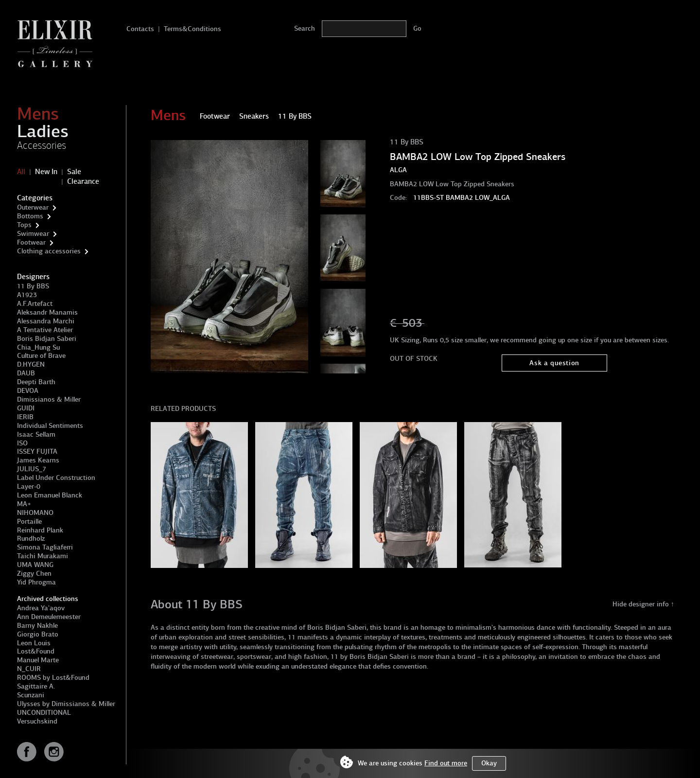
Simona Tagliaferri (45, 547)
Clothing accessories (49, 251)
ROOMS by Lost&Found (53, 678)
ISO (22, 443)
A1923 (27, 295)
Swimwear (33, 234)
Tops (24, 225)
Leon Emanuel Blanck (50, 495)
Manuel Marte (38, 660)
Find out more (446, 763)
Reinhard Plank (40, 530)
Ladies (43, 131)
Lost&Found (36, 651)
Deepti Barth (36, 382)
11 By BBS (33, 286)
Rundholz (31, 539)
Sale (74, 172)
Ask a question (554, 363)
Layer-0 (29, 486)
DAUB (26, 373)
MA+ (24, 504)
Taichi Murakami (43, 556)
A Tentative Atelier (45, 330)
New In (46, 172)
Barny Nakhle (37, 626)
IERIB (25, 417)
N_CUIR (29, 669)
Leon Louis (34, 643)
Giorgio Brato (38, 634)
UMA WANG (35, 565)
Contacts (140, 29)
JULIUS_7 (32, 469)
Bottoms (30, 216)
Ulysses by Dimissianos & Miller (66, 704)
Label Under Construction (56, 478)
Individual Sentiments (50, 426)
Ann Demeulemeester (49, 617)
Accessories (42, 145)
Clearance (83, 181)
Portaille (29, 522)
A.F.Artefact (35, 304)
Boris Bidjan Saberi (47, 339)
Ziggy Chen (34, 574)
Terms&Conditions (192, 29)
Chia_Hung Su (38, 347)
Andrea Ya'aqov (41, 608)
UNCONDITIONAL (44, 713)
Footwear (31, 242)
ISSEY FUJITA (37, 451)
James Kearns (38, 460)
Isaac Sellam (36, 434)
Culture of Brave (41, 356)
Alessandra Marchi (46, 321)
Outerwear (33, 207)
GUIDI (26, 408)
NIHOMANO (35, 513)
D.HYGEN (31, 364)
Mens (38, 114)
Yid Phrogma (36, 582)
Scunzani (31, 695)
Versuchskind (37, 721)
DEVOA (28, 391)
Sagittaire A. (36, 686)
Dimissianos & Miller (49, 399)
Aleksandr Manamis (47, 312)
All (21, 172)
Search (305, 28)
